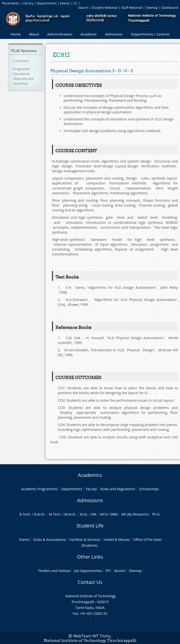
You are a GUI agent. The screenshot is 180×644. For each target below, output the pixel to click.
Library (28, 3)
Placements (10, 3)
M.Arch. (70, 514)
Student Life (90, 526)
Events (65, 3)
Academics (90, 475)
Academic (89, 34)
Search (83, 8)
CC (75, 3)
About (34, 34)
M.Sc (84, 514)
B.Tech (25, 514)
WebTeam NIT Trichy (92, 636)
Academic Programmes (39, 489)
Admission (114, 34)
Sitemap (152, 8)
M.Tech (55, 514)
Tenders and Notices (54, 571)
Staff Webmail (132, 8)
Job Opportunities (88, 571)
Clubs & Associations (50, 540)
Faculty (91, 489)
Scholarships (149, 489)
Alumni (120, 571)
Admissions (90, 500)
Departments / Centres (150, 34)
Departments (47, 3)
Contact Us (90, 582)
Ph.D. (156, 514)
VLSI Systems (24, 51)
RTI (108, 571)
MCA (104, 514)
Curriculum (21, 61)
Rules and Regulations (118, 489)
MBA (114, 514)
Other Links (90, 557)
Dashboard (170, 8)
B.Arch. (40, 514)
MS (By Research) (135, 514)
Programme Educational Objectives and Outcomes (23, 76)
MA (94, 514)
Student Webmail (105, 8)
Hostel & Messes (117, 540)
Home (16, 34)
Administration (60, 34)
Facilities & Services (85, 540)
